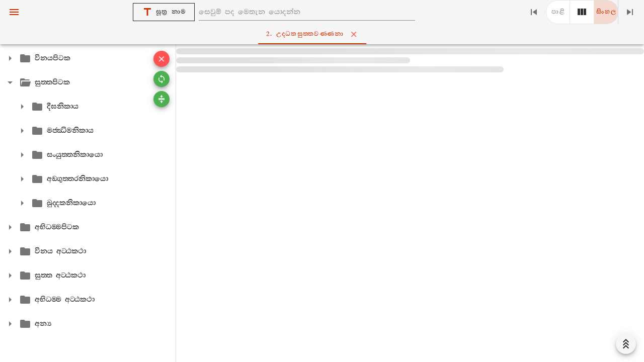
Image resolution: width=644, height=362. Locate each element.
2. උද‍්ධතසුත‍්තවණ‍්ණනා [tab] (324, 34)
